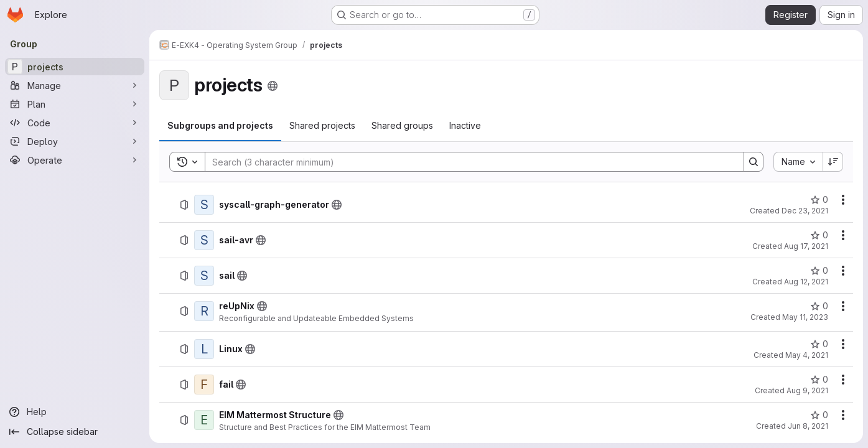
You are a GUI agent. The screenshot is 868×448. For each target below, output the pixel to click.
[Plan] (75, 104)
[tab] (220, 126)
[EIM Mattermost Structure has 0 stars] (819, 415)
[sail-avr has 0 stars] (819, 235)
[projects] (75, 67)
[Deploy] (75, 141)
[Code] (75, 123)
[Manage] (75, 85)
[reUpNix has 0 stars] (819, 306)
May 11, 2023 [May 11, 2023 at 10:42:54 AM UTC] (805, 317)
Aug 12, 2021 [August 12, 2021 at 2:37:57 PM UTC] (806, 282)
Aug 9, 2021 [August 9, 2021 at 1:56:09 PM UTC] (807, 390)
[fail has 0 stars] (819, 380)
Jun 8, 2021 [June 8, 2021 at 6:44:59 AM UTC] (808, 426)
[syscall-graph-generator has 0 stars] (819, 200)
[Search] (468, 162)
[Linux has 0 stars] (819, 344)
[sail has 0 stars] (819, 271)
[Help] (75, 412)
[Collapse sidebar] (75, 432)
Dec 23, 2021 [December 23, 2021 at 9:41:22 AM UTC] (805, 211)
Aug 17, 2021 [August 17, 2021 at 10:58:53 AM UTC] (806, 246)
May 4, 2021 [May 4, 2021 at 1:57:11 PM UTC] (807, 355)
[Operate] (75, 160)
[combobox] (798, 162)
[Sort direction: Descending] (833, 162)
